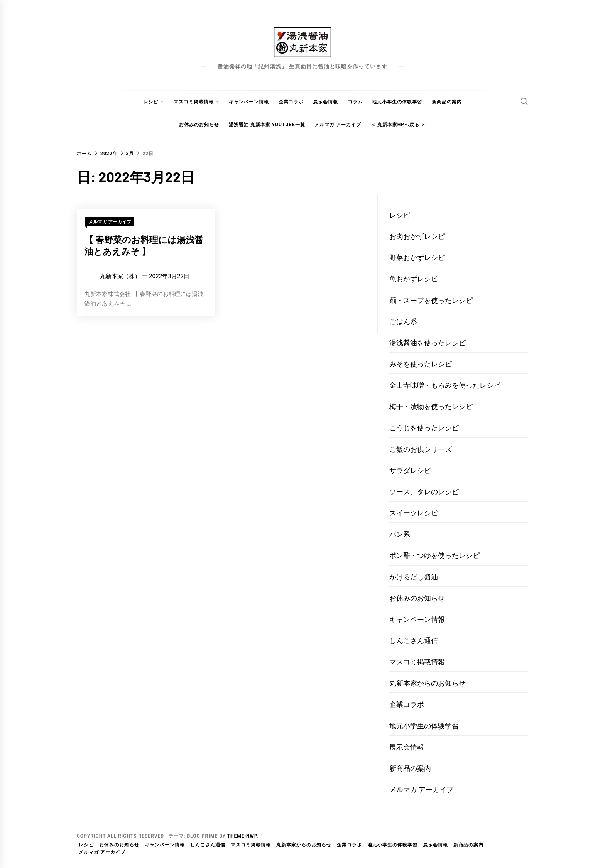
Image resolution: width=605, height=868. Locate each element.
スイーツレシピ (414, 513)
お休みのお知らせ (199, 125)
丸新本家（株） (120, 276)
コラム (355, 102)
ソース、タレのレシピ (424, 492)
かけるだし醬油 (414, 577)
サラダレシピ (410, 470)
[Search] (524, 101)
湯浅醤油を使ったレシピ (428, 343)
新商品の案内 (447, 102)
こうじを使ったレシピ (424, 428)
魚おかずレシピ (414, 279)
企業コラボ (291, 102)
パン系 (400, 534)
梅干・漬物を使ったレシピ (431, 406)
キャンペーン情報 (249, 102)
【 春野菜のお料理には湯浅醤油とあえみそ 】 (144, 245)
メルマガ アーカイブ (338, 125)
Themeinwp (242, 836)
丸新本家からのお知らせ (428, 683)
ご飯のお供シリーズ (421, 449)
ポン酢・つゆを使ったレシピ (434, 555)
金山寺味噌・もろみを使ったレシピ (445, 385)
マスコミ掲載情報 (194, 102)
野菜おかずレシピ (417, 258)
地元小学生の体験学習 (397, 102)
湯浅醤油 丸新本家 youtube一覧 (267, 125)
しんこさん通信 (414, 641)
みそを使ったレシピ (421, 364)
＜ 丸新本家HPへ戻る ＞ (398, 125)
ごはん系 (403, 322)
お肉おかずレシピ (417, 236)
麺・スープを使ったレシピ (431, 300)
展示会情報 (325, 102)
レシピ (151, 102)
